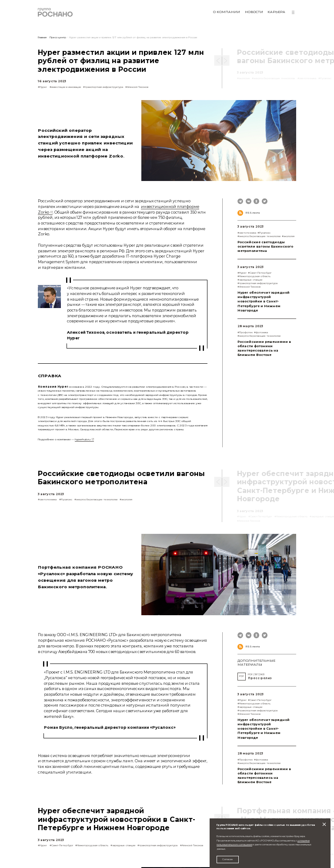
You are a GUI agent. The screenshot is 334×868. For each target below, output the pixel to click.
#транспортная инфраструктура (103, 87)
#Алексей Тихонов (137, 87)
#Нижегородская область (254, 276)
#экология (288, 236)
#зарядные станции (250, 280)
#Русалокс (264, 233)
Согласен (227, 859)
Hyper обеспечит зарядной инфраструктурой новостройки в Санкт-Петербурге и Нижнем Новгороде (264, 301)
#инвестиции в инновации (65, 87)
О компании (227, 12)
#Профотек (245, 332)
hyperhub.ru (83, 439)
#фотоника (261, 332)
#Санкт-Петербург (260, 273)
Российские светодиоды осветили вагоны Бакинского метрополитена (265, 246)
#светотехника (247, 233)
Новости (254, 12)
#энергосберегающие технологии (259, 236)
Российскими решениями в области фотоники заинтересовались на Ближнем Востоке (264, 348)
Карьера (276, 12)
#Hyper (42, 87)
